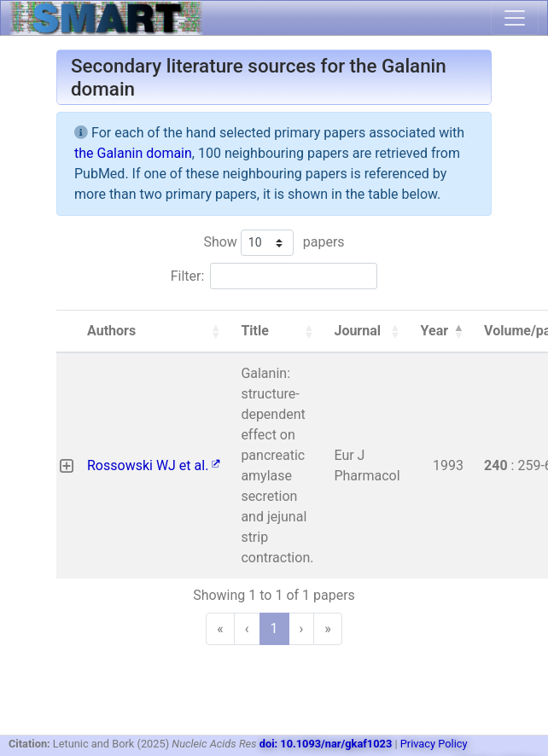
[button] (215, 331)
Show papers (274, 243)
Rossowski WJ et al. (154, 465)
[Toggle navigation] (515, 18)
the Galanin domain (133, 153)
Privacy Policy (434, 744)
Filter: (188, 276)
